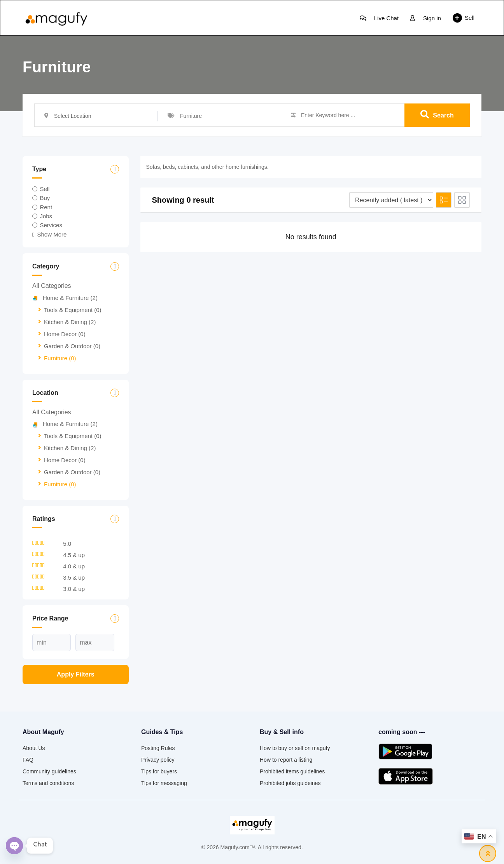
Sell (464, 18)
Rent (46, 207)
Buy (45, 198)
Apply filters (76, 674)
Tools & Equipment (73, 310)
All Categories (52, 286)
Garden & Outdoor (72, 346)
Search (437, 115)
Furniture (60, 358)
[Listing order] (391, 200)
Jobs (46, 216)
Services (51, 225)
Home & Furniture (65, 298)
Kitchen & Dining (70, 322)
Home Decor (65, 334)
